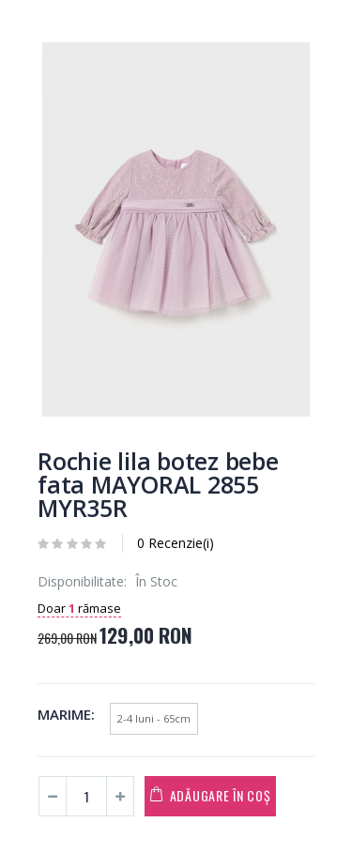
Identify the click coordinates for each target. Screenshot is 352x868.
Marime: (67, 714)
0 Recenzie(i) (176, 543)
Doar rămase (79, 608)
